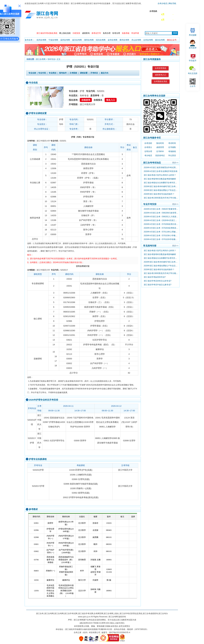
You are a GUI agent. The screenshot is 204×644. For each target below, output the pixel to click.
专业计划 (84, 26)
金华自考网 (113, 40)
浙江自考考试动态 (152, 163)
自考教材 (112, 26)
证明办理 (148, 151)
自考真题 (155, 26)
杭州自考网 (41, 40)
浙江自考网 (41, 59)
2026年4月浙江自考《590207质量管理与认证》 (161, 209)
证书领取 (172, 147)
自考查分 (148, 147)
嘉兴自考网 (77, 40)
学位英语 (172, 156)
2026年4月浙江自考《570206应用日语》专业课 (161, 224)
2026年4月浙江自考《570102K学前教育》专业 (161, 239)
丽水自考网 (160, 40)
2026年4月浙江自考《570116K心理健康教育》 (161, 232)
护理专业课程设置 (38, 113)
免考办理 (107, 33)
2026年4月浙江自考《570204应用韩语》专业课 (161, 228)
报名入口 (111, 100)
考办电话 (148, 156)
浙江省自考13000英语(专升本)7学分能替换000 (161, 198)
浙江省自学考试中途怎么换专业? (158, 285)
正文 (59, 59)
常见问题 (140, 26)
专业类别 (52, 73)
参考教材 (33, 509)
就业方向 (105, 73)
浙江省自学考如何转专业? (155, 277)
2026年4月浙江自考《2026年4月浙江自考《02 (161, 220)
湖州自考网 (89, 40)
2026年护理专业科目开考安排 (44, 400)
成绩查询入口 (161, 75)
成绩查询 (86, 33)
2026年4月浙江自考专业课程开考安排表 (161, 171)
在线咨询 (86, 100)
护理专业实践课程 (38, 459)
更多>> (175, 163)
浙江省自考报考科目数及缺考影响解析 (160, 179)
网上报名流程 (65, 33)
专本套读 (126, 26)
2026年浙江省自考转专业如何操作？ (159, 194)
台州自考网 (148, 40)
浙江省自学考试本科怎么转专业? (158, 281)
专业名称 (32, 73)
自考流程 (148, 143)
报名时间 (160, 143)
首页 (29, 26)
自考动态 (55, 26)
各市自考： (30, 40)
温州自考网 (65, 40)
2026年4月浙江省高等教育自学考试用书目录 (161, 168)
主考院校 (98, 26)
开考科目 (94, 73)
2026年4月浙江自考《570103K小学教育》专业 (161, 236)
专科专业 (51, 59)
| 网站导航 (172, 3)
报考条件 (63, 73)
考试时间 (172, 143)
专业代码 (42, 73)
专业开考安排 (150, 204)
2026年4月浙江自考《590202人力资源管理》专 (161, 217)
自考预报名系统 (161, 81)
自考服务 (169, 26)
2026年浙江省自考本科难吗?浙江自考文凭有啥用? (161, 186)
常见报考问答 (150, 246)
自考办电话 (162, 3)
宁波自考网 (53, 40)
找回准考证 (160, 156)
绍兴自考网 (101, 40)
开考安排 (69, 26)
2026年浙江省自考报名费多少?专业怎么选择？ (161, 190)
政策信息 (41, 26)
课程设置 (84, 73)
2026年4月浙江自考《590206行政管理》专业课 (161, 213)
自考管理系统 (161, 68)
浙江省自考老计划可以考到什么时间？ (160, 175)
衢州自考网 (124, 40)
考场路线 (172, 151)
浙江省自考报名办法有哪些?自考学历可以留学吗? (161, 183)
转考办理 (116, 33)
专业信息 (33, 83)
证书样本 (160, 151)
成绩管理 (160, 147)
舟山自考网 (136, 40)
